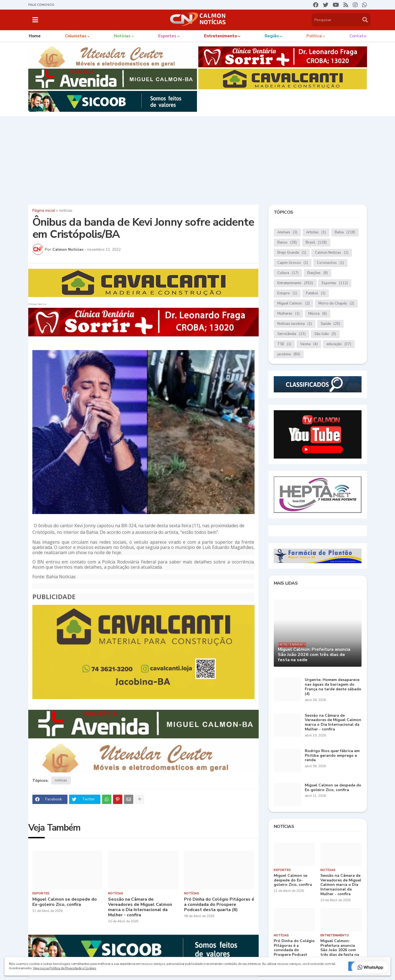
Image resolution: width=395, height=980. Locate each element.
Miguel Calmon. (294, 304)
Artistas (316, 232)
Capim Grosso (293, 263)
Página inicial (44, 211)
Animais (287, 232)
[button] (35, 20)
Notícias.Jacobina (295, 324)
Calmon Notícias (332, 253)
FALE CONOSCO (41, 5)
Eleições (318, 273)
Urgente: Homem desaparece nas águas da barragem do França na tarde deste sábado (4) (333, 687)
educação (339, 344)
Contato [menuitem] (358, 36)
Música (318, 314)
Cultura (288, 273)
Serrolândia (291, 334)
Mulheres (288, 314)
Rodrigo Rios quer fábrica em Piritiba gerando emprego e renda (332, 756)
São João (325, 334)
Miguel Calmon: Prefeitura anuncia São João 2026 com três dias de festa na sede (314, 655)
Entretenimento (295, 283)
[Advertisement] (198, 159)
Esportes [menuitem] (167, 36)
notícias (66, 211)
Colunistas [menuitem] (76, 36)
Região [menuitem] (272, 36)
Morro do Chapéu (336, 304)
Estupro (287, 293)
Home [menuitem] (35, 36)
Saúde (330, 324)
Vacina (309, 344)
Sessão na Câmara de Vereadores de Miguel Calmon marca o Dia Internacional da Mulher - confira (140, 907)
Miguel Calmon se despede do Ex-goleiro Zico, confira (65, 902)
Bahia (345, 232)
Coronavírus (330, 263)
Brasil (316, 243)
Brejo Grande (292, 253)
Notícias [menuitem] (122, 36)
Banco (287, 243)
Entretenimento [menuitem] (221, 36)
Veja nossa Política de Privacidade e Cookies (64, 968)
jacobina (289, 354)
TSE (284, 344)
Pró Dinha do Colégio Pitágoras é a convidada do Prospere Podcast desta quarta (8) (219, 905)
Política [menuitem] (314, 36)
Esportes (335, 283)
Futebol (316, 293)
